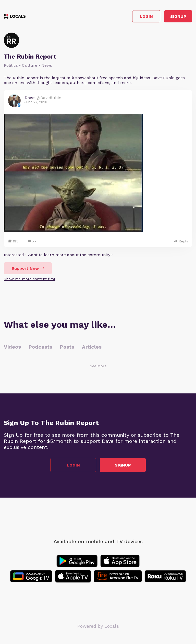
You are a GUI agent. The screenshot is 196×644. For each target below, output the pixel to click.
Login (146, 16)
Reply (181, 241)
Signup (178, 16)
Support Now (28, 268)
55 (32, 242)
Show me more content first (30, 279)
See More (98, 366)
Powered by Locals (98, 626)
